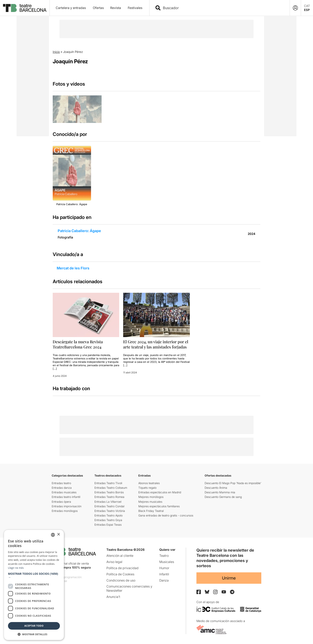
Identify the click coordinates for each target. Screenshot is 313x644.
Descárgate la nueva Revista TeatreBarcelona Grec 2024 (78, 344)
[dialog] (34, 585)
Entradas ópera (61, 502)
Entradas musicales (64, 492)
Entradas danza (62, 488)
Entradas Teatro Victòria (110, 511)
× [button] (58, 535)
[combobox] (223, 8)
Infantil (164, 574)
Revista (116, 8)
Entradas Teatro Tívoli (108, 483)
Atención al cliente (120, 556)
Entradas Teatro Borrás (109, 492)
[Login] (295, 8)
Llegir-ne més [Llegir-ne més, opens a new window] (16, 568)
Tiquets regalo (147, 488)
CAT (307, 6)
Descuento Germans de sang (223, 497)
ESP (307, 10)
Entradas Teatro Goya (108, 520)
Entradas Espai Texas (108, 525)
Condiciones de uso (121, 580)
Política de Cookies (120, 574)
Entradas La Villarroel (108, 502)
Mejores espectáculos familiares (159, 506)
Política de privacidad (122, 568)
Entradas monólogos (65, 511)
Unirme (229, 578)
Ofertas (98, 8)
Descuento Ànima (216, 488)
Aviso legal (114, 562)
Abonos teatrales (149, 483)
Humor (164, 568)
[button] (34, 576)
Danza (164, 580)
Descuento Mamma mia (220, 492)
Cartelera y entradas (71, 8)
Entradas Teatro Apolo (108, 515)
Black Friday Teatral (151, 511)
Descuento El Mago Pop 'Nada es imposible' (233, 483)
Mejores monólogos (151, 497)
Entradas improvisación (67, 506)
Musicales (167, 562)
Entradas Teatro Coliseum (111, 488)
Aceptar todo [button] (34, 626)
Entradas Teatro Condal (109, 506)
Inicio (56, 52)
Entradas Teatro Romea (109, 497)
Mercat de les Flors (73, 268)
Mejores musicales (150, 502)
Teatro (164, 556)
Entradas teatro (61, 483)
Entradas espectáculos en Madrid (160, 492)
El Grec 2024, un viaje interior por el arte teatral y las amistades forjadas (156, 344)
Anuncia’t (113, 597)
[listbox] (53, 535)
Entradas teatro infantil (66, 497)
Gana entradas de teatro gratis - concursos (166, 515)
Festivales (135, 8)
